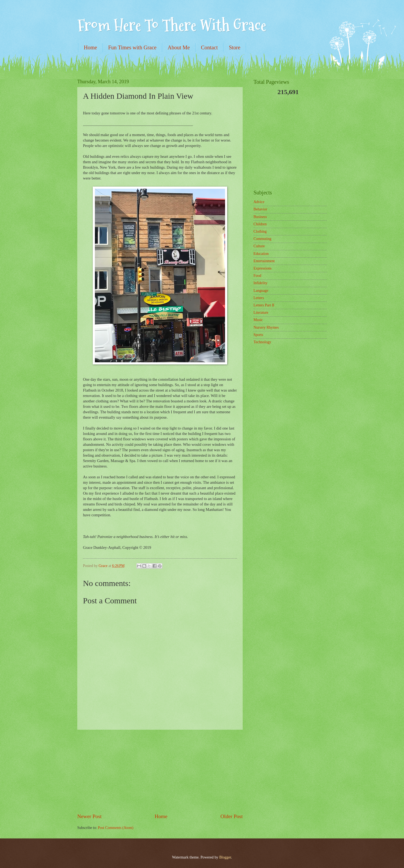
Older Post (232, 816)
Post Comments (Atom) (116, 828)
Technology (262, 342)
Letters (259, 298)
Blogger (225, 857)
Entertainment (264, 261)
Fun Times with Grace (132, 47)
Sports (258, 335)
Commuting (262, 239)
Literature (261, 313)
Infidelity (260, 283)
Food (257, 276)
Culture (259, 246)
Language (261, 291)
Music (258, 320)
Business (260, 217)
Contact (209, 47)
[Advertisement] (160, 771)
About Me (179, 47)
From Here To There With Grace (172, 25)
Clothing (260, 231)
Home (90, 47)
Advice (259, 202)
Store (235, 47)
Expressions (263, 268)
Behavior (260, 209)
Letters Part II (264, 305)
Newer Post (89, 816)
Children (260, 224)
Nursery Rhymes (266, 327)
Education (261, 254)
